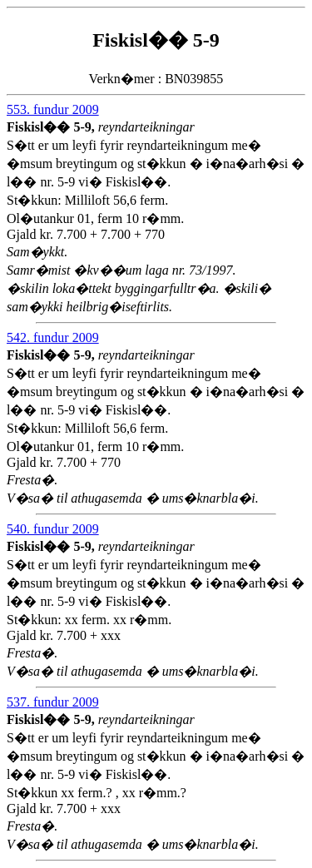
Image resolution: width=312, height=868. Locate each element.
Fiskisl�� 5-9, (52, 127)
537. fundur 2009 (53, 702)
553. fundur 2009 (53, 109)
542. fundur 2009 (53, 337)
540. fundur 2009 (53, 529)
